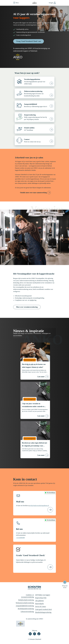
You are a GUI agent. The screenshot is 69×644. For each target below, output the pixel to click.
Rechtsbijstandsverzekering (26, 609)
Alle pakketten (40, 601)
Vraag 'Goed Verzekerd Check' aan (29, 41)
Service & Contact (41, 606)
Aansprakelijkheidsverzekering (25, 606)
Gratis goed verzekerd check (44, 609)
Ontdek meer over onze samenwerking (33, 193)
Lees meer (41, 377)
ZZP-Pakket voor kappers (43, 595)
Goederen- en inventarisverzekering (28, 596)
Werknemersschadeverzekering (25, 603)
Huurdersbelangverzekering (43, 612)
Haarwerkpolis (40, 604)
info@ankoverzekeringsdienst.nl (40, 506)
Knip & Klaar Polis (41, 598)
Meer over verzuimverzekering (27, 307)
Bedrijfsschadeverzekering (26, 600)
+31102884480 (20, 538)
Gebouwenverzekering (27, 612)
